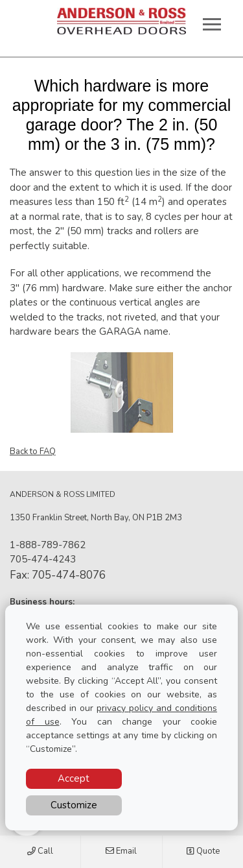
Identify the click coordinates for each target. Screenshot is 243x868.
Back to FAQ (33, 452)
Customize (74, 805)
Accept (74, 778)
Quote (203, 852)
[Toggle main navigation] (212, 24)
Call (40, 852)
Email (121, 852)
